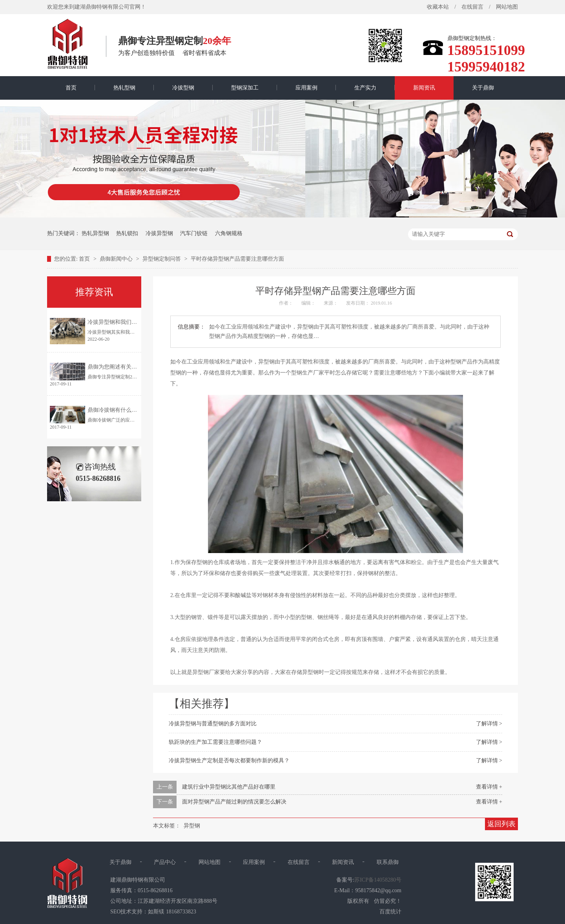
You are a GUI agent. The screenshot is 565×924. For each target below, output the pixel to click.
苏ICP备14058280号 (378, 880)
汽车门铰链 (194, 233)
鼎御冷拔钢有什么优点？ (118, 410)
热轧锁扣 (127, 233)
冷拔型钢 (183, 88)
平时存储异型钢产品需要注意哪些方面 (237, 259)
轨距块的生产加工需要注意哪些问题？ (215, 742)
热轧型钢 (124, 88)
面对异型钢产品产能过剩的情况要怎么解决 (234, 802)
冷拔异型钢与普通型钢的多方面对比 (213, 724)
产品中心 (165, 862)
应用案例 (306, 88)
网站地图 (507, 7)
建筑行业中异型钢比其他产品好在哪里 (229, 787)
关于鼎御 (483, 88)
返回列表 (501, 824)
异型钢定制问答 (162, 259)
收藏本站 (438, 7)
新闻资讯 (424, 88)
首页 (71, 88)
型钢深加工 (245, 88)
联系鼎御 (388, 862)
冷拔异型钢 (159, 233)
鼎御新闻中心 (117, 259)
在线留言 (472, 7)
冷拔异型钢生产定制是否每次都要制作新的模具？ (229, 761)
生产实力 (365, 88)
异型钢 (192, 826)
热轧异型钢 (95, 233)
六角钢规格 (229, 233)
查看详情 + (489, 787)
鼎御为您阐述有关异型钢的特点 (126, 367)
